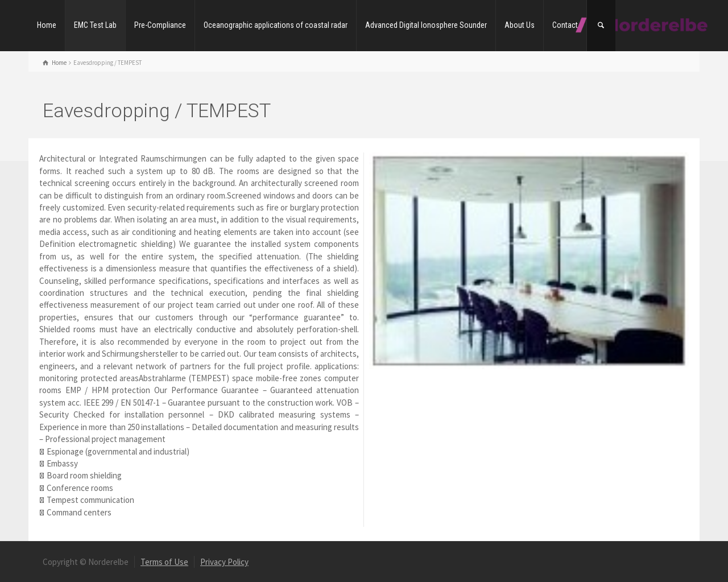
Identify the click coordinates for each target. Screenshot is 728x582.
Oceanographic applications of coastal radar (276, 25)
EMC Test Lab (95, 25)
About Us (520, 25)
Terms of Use (164, 562)
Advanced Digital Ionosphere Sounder (426, 25)
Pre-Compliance (160, 25)
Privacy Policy (224, 562)
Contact (565, 25)
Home (47, 25)
